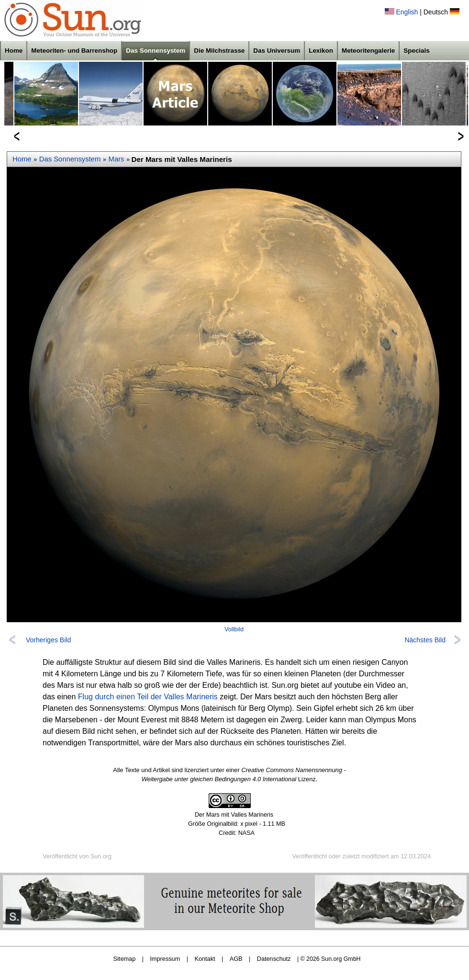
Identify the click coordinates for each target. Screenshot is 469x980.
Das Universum (277, 51)
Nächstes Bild (425, 640)
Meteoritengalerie (368, 51)
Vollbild (234, 629)
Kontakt (205, 959)
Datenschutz (274, 959)
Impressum (165, 959)
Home (14, 51)
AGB (236, 959)
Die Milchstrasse (219, 51)
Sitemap (125, 959)
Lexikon (321, 51)
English (407, 12)
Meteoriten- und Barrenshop (74, 51)
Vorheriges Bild (48, 640)
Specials (417, 51)
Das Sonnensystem (156, 51)
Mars (117, 159)
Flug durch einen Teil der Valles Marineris (148, 697)
